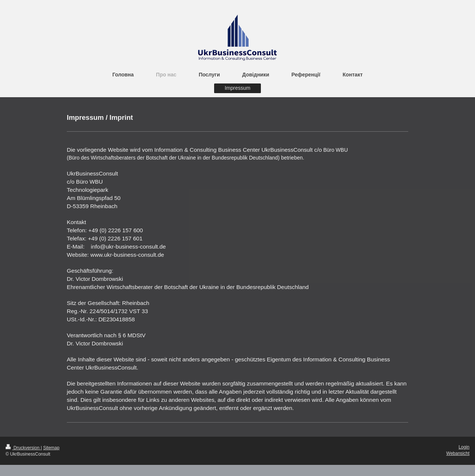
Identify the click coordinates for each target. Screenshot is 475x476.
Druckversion (23, 448)
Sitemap (51, 448)
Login (464, 447)
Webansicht (458, 453)
